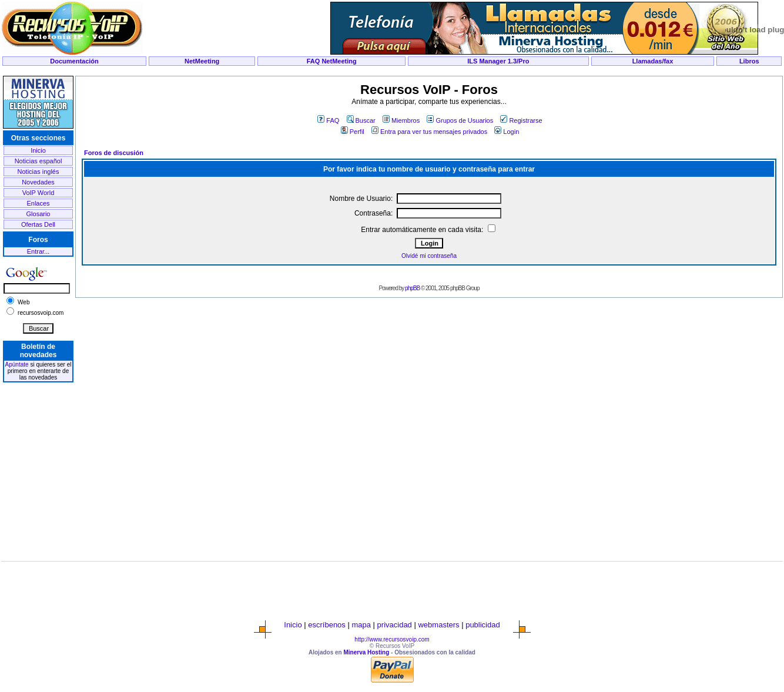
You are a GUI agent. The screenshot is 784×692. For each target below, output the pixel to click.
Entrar (36, 251)
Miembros (401, 120)
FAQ (328, 120)
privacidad (395, 625)
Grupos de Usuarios (460, 120)
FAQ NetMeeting (332, 61)
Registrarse (521, 120)
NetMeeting (202, 61)
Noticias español (38, 161)
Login (507, 132)
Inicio (38, 150)
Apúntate (17, 365)
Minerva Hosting (366, 652)
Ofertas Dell (38, 224)
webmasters (438, 625)
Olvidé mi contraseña (429, 256)
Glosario (38, 214)
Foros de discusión (114, 153)
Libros (749, 61)
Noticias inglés (38, 172)
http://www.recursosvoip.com (392, 639)
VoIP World (38, 193)
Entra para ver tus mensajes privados (429, 132)
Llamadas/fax (653, 61)
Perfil (353, 132)
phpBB (412, 288)
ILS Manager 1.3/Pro (498, 61)
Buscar (361, 120)
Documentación (74, 61)
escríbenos (327, 625)
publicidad (483, 625)
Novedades (38, 182)
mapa (361, 625)
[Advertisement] (392, 71)
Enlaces (38, 203)
